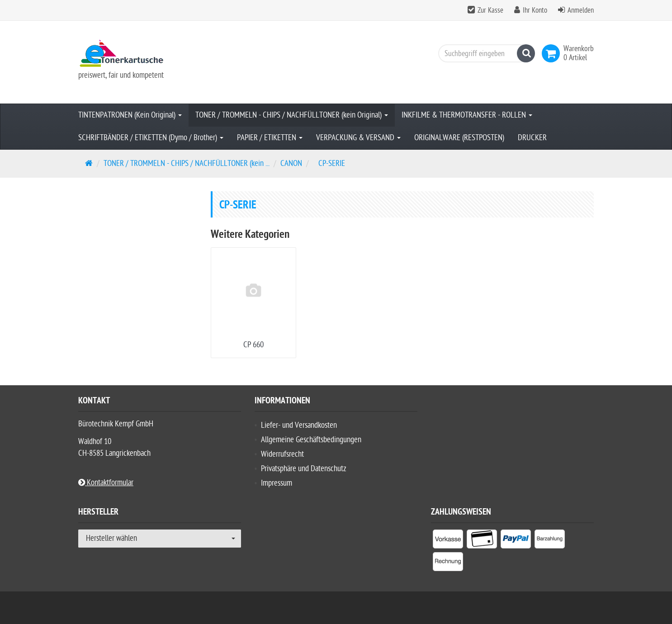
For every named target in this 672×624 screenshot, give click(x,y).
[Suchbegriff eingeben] (484, 53)
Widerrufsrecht (282, 454)
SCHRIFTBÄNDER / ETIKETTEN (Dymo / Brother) (151, 138)
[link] (553, 53)
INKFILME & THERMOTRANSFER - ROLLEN (467, 115)
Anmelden (581, 10)
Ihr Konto (535, 10)
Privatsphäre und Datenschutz (304, 469)
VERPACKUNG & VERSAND (358, 138)
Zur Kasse (490, 10)
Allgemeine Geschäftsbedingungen (311, 440)
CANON (291, 163)
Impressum (277, 483)
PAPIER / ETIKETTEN (270, 138)
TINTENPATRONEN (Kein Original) (130, 115)
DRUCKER (532, 138)
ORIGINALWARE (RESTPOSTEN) (459, 138)
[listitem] (448, 541)
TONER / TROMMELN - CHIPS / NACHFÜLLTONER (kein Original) (292, 115)
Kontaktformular (106, 483)
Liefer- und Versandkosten (299, 425)
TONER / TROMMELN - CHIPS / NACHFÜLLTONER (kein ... (187, 163)
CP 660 (253, 345)
